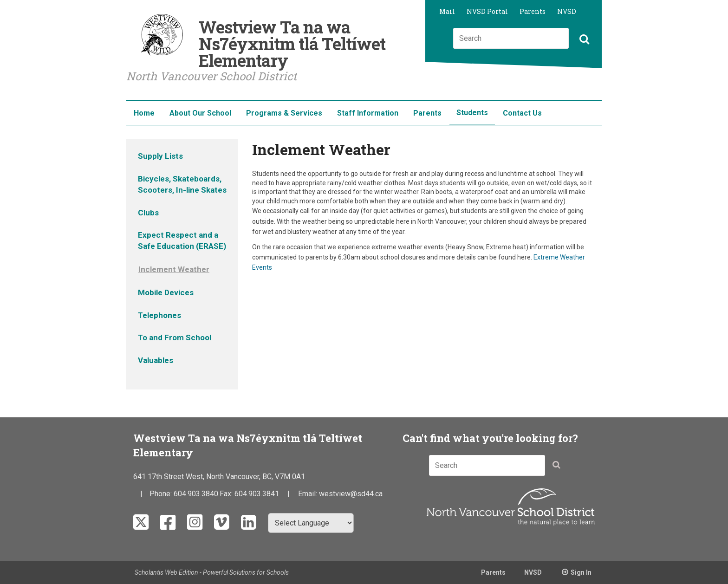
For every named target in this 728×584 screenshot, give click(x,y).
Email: (309, 494)
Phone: (162, 494)
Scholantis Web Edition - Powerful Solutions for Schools (212, 572)
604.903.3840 (196, 494)
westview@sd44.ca (351, 494)
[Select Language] (311, 523)
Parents (533, 11)
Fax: (227, 494)
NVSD (567, 11)
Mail (447, 11)
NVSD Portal (487, 11)
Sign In (581, 572)
